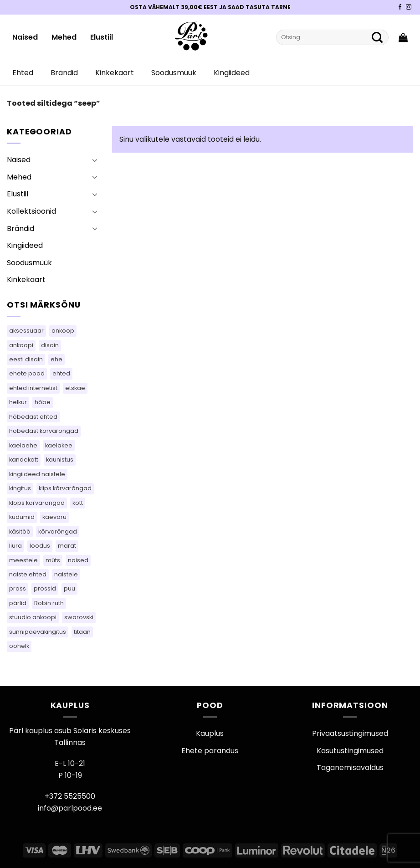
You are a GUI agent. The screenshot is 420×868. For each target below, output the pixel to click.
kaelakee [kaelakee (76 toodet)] (59, 445)
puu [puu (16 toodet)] (69, 588)
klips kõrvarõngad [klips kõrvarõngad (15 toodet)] (65, 488)
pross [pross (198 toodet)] (18, 588)
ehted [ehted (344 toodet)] (61, 373)
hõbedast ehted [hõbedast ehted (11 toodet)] (33, 417)
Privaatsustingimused (350, 733)
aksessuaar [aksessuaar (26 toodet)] (26, 331)
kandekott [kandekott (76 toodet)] (24, 460)
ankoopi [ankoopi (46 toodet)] (21, 345)
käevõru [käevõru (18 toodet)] (54, 517)
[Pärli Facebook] (400, 7)
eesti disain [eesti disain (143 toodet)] (26, 359)
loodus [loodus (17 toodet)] (40, 546)
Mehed (64, 37)
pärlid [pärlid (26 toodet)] (18, 603)
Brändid (64, 73)
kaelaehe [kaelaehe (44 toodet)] (23, 445)
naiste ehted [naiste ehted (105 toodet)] (28, 574)
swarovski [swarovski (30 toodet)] (79, 617)
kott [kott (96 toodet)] (78, 503)
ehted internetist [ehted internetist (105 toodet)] (33, 388)
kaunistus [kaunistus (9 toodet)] (60, 460)
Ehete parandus (210, 751)
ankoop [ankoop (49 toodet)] (63, 331)
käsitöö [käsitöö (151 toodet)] (20, 532)
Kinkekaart (115, 73)
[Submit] (377, 37)
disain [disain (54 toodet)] (50, 345)
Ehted (23, 73)
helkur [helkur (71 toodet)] (18, 402)
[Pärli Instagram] (409, 7)
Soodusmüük (174, 73)
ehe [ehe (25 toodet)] (56, 359)
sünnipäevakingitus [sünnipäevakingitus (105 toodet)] (38, 632)
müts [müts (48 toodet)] (53, 560)
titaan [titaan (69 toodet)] (82, 632)
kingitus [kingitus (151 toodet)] (20, 488)
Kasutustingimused (350, 751)
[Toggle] (95, 160)
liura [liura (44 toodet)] (15, 546)
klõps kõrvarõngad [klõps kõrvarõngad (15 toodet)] (37, 503)
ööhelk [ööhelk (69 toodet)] (19, 646)
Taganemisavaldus (350, 768)
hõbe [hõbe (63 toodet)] (43, 402)
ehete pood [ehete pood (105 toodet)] (27, 373)
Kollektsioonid (31, 211)
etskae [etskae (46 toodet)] (75, 388)
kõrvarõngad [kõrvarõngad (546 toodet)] (58, 532)
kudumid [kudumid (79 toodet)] (22, 517)
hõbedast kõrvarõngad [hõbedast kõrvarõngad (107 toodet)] (44, 431)
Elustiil (102, 37)
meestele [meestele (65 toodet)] (23, 560)
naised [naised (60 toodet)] (78, 560)
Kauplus (210, 733)
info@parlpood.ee (70, 808)
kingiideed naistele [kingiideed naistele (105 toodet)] (37, 474)
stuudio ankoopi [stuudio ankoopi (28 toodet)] (33, 617)
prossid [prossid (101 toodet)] (45, 588)
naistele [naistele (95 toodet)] (66, 574)
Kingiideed (232, 73)
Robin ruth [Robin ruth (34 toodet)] (49, 603)
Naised (25, 37)
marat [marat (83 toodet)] (67, 546)
